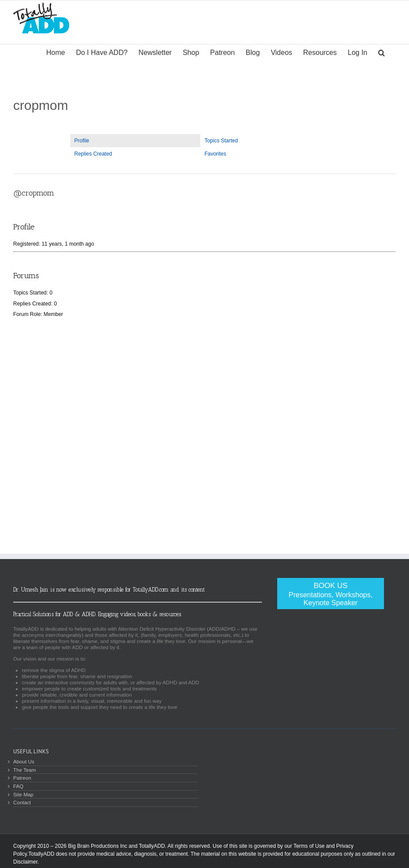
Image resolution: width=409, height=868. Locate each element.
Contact (22, 802)
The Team (25, 770)
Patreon (22, 778)
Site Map (23, 794)
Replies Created (93, 154)
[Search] (382, 52)
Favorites (215, 154)
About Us (24, 761)
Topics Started (221, 141)
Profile (82, 141)
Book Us (331, 594)
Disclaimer (25, 862)
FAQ (18, 786)
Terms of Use (309, 846)
